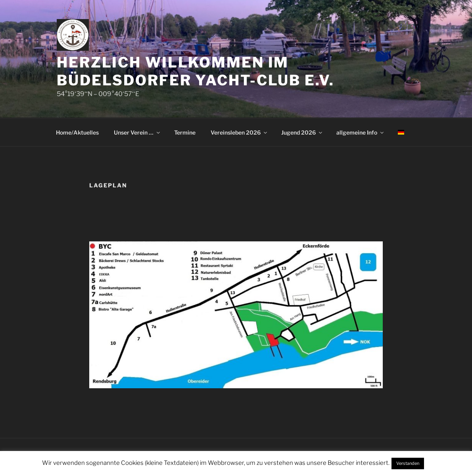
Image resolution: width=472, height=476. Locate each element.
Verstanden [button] (408, 463)
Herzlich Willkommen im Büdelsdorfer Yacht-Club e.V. (196, 71)
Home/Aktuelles (77, 132)
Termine (185, 132)
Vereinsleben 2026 (239, 132)
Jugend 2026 (302, 132)
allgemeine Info (361, 132)
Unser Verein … (137, 132)
